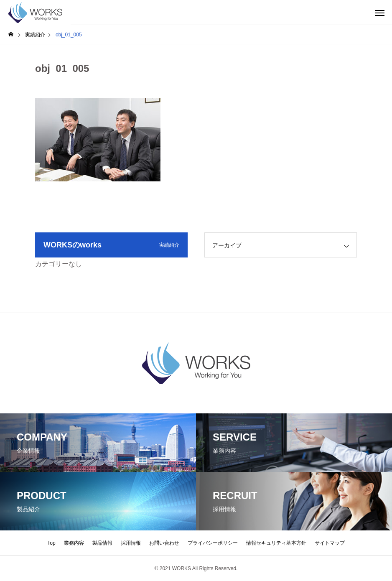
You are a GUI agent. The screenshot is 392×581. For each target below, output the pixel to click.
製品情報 (102, 543)
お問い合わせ (164, 543)
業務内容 (74, 543)
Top (51, 543)
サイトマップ (330, 543)
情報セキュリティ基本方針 (276, 543)
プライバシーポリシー (213, 543)
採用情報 (131, 543)
